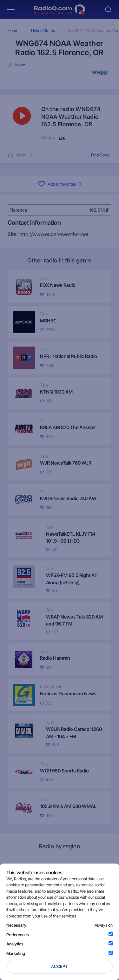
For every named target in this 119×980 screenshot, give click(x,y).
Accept (60, 966)
